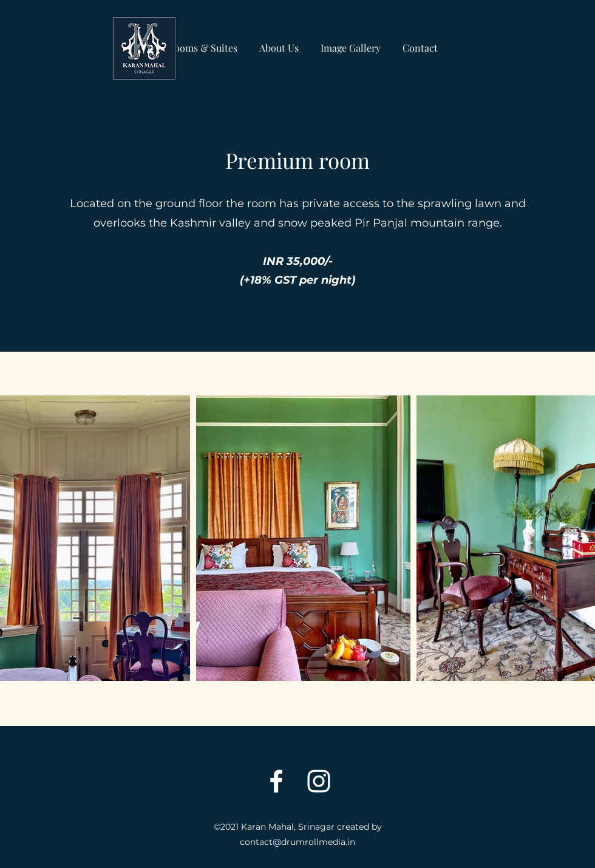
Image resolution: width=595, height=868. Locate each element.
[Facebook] (276, 781)
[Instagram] (319, 781)
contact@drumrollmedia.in (297, 842)
